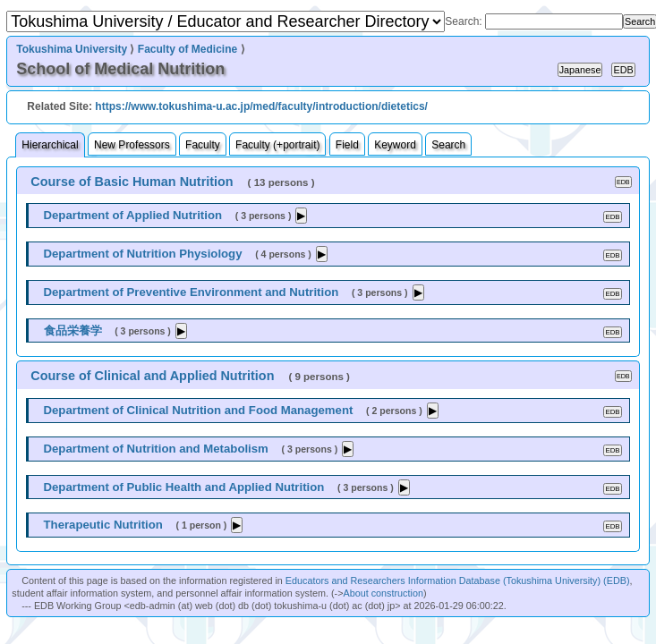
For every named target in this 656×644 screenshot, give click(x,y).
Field (347, 145)
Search (448, 145)
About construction (383, 593)
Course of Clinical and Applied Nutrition (152, 376)
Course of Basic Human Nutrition (132, 182)
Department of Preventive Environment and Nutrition (192, 292)
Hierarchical (50, 145)
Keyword (395, 145)
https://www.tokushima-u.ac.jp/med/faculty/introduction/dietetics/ (261, 106)
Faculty (203, 145)
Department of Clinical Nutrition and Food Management (199, 410)
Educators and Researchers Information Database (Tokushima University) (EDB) (458, 580)
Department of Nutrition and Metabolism (156, 449)
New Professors (132, 145)
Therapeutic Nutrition (103, 525)
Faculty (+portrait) (277, 145)
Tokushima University (72, 49)
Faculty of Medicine (187, 49)
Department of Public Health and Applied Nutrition (184, 487)
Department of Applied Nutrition (133, 215)
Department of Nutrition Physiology (143, 254)
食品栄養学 (73, 330)
